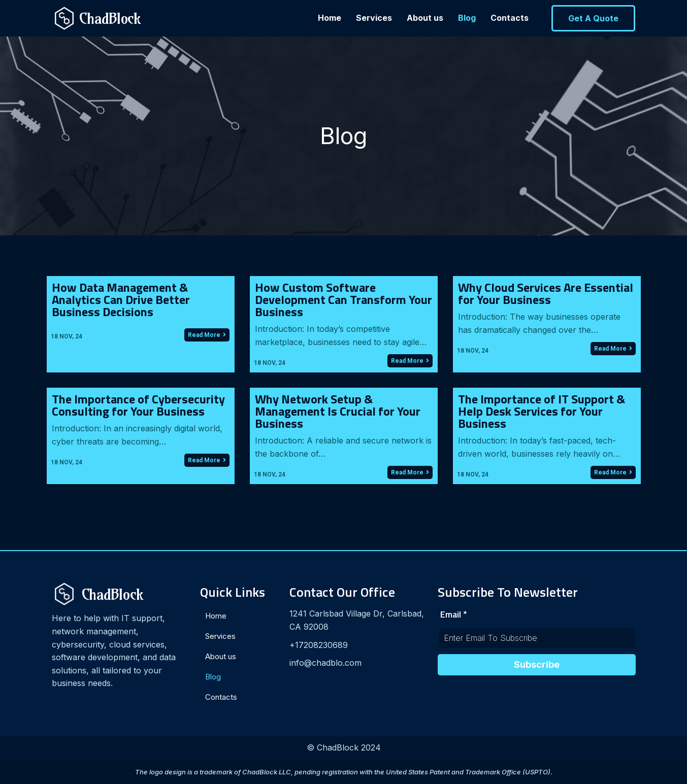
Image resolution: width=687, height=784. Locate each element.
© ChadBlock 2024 (344, 747)
